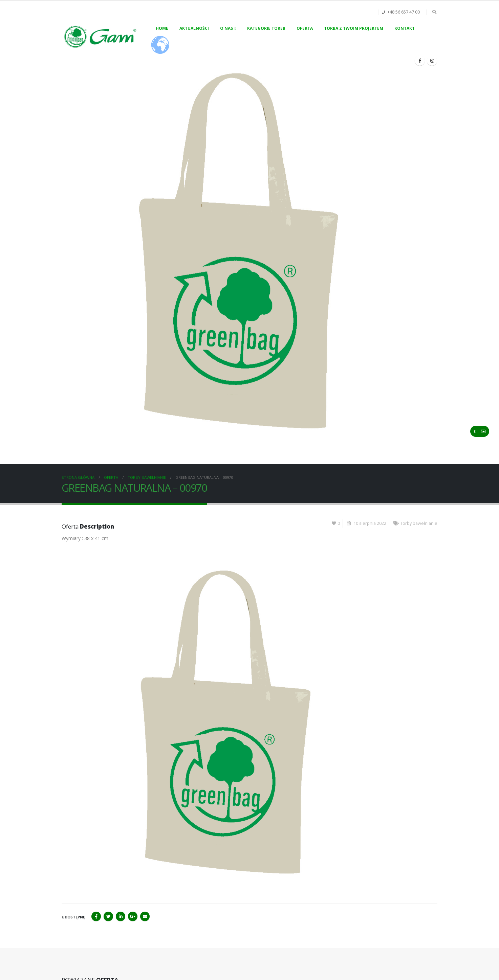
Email (145, 916)
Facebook (96, 916)
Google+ (133, 916)
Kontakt (405, 28)
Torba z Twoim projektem (354, 28)
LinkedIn (121, 916)
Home (162, 28)
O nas (226, 28)
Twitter (108, 916)
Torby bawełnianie (419, 523)
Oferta (305, 28)
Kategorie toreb (266, 28)
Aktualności (194, 28)
